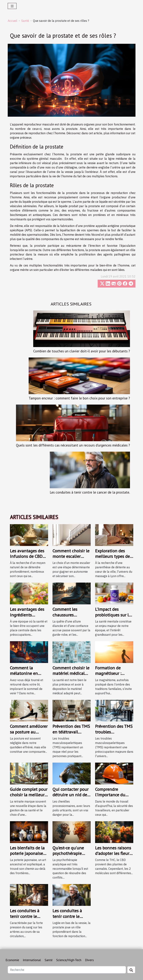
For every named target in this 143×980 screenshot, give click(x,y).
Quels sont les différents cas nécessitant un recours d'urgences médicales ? (73, 445)
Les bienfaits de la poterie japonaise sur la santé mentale (27, 856)
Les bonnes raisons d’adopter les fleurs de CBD (113, 853)
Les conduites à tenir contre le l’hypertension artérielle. (25, 919)
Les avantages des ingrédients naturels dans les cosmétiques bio (27, 618)
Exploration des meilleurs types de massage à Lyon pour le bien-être (112, 559)
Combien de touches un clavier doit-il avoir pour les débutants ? (82, 351)
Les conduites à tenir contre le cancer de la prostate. (90, 492)
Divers (89, 960)
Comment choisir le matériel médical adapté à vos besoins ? (71, 676)
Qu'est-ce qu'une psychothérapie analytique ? (68, 853)
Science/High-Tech (69, 960)
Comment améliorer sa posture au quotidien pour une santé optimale (29, 735)
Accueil (12, 21)
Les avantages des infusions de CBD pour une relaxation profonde (29, 559)
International (32, 960)
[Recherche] (67, 970)
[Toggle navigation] (12, 6)
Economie (12, 960)
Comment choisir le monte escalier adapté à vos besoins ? (71, 559)
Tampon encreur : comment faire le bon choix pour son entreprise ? (79, 398)
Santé (25, 21)
